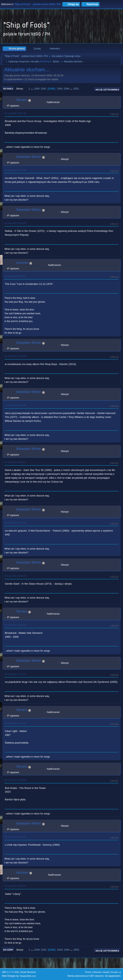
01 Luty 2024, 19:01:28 (15, 113)
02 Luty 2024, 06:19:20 (15, 223)
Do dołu (8, 89)
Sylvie (56, 62)
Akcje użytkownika (107, 90)
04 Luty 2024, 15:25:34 (15, 625)
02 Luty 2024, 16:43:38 (15, 405)
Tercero (22, 100)
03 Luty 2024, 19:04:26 (15, 523)
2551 (76, 89)
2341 (44, 89)
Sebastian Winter (28, 157)
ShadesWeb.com (28, 976)
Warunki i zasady (101, 972)
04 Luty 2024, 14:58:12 (15, 576)
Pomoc (88, 972)
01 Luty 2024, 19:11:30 (15, 170)
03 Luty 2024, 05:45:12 (15, 462)
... (32, 89)
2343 (60, 89)
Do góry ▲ (116, 972)
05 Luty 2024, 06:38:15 (15, 886)
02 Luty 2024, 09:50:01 (15, 276)
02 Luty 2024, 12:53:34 (15, 356)
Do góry (8, 950)
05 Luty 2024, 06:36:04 (15, 837)
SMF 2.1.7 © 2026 (10, 972)
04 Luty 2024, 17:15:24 (15, 674)
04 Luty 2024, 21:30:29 (15, 780)
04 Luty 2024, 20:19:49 (15, 723)
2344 (67, 89)
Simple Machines (28, 972)
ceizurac (22, 263)
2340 (37, 89)
